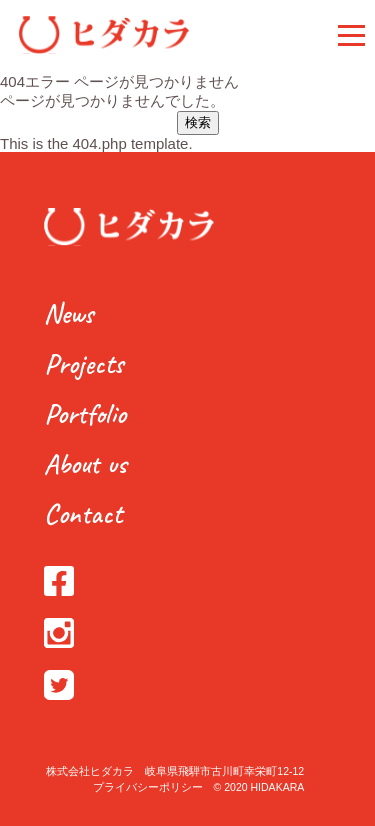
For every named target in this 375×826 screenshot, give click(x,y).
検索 (198, 122)
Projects (83, 363)
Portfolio (85, 413)
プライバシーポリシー (148, 787)
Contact (83, 513)
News (68, 313)
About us (85, 463)
